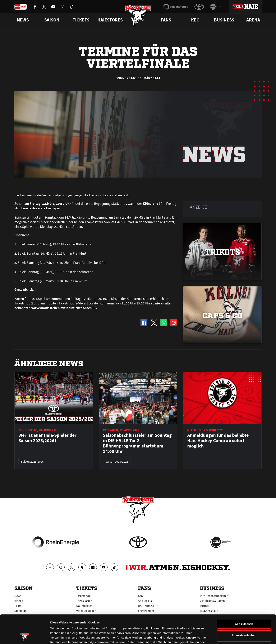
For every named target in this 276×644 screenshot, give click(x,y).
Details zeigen (204, 636)
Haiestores (110, 20)
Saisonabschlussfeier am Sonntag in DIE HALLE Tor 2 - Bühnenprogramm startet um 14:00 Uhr (137, 443)
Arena (253, 20)
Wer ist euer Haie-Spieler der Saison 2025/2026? (47, 438)
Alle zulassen (244, 597)
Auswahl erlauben (244, 608)
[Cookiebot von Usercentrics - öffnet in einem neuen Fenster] (25, 637)
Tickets (81, 20)
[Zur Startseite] (138, 16)
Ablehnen (244, 620)
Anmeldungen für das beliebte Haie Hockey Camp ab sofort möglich (218, 441)
